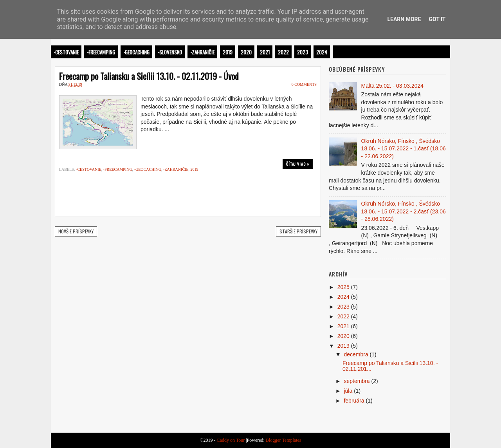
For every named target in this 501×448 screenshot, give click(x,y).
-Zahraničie (202, 52)
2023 (303, 52)
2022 (283, 52)
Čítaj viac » (298, 164)
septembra (357, 381)
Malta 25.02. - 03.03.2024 (393, 86)
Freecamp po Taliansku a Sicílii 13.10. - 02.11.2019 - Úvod (149, 76)
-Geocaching (136, 52)
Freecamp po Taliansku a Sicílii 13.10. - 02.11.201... (390, 366)
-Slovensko (170, 52)
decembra (356, 354)
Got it (437, 19)
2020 (246, 52)
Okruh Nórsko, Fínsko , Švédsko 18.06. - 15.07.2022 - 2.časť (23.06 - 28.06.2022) (404, 211)
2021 (265, 52)
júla (348, 391)
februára (354, 401)
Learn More (404, 19)
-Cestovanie (66, 52)
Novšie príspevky (76, 231)
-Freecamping (101, 52)
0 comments (304, 84)
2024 (322, 52)
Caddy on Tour (231, 440)
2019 (228, 52)
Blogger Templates (284, 440)
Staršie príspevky (298, 231)
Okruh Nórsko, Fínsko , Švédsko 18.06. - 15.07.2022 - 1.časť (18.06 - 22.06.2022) (404, 149)
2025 (343, 287)
